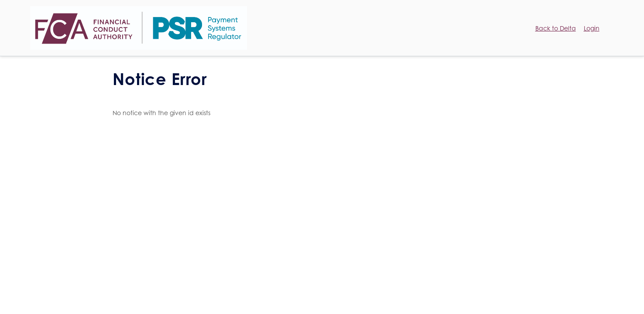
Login (592, 28)
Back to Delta (556, 28)
